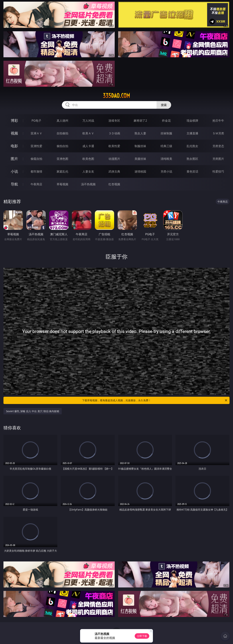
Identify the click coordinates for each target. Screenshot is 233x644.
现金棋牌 (192, 121)
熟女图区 (192, 159)
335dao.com (116, 96)
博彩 (14, 120)
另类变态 (218, 146)
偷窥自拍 (36, 159)
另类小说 (166, 171)
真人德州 (62, 121)
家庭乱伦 (62, 171)
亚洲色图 (62, 159)
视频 (14, 133)
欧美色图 (88, 159)
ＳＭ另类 (218, 133)
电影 (14, 146)
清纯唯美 (166, 159)
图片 (14, 159)
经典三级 (166, 146)
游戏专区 (114, 121)
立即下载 (142, 636)
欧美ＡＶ (88, 133)
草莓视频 (62, 184)
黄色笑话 (192, 171)
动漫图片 (114, 159)
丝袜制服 (166, 133)
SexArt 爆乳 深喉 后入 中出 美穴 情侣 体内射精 (33, 411)
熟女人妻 (140, 133)
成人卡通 (88, 146)
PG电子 (36, 121)
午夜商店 (36, 184)
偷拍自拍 (62, 146)
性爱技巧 (218, 171)
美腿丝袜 (140, 159)
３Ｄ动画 (114, 133)
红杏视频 (114, 184)
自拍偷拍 (62, 133)
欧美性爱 (114, 146)
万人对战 (88, 121)
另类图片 (218, 159)
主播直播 (192, 133)
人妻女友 (88, 171)
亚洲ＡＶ (36, 133)
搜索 (164, 105)
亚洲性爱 (36, 146)
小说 (14, 171)
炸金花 (166, 121)
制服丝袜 (140, 146)
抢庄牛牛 (218, 121)
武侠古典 (114, 171)
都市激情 (36, 171)
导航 (14, 184)
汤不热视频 (88, 184)
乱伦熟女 (192, 146)
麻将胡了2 (140, 121)
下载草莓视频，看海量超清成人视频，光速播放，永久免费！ (155, 400)
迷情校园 (140, 171)
